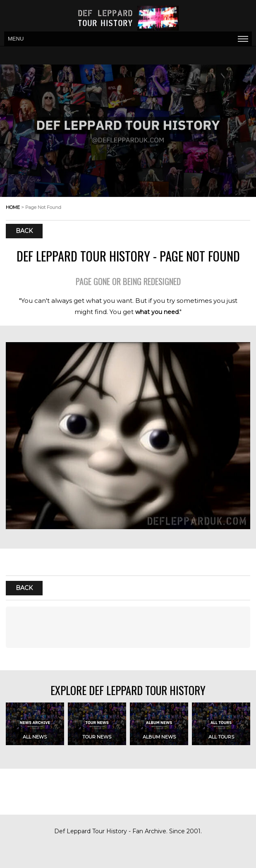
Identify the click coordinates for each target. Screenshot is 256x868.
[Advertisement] (128, 627)
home (13, 207)
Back (24, 231)
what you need (157, 312)
